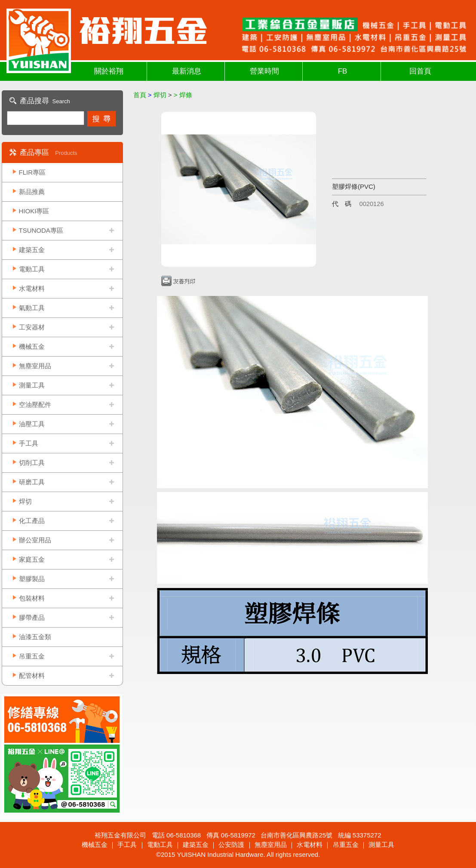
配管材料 (32, 676)
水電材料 (32, 288)
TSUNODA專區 (41, 230)
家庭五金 (32, 559)
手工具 (29, 443)
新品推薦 (32, 192)
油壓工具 (32, 424)
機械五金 (32, 346)
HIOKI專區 (34, 211)
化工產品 (32, 521)
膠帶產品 (32, 617)
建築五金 (32, 250)
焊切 (25, 501)
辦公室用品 (35, 540)
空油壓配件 (35, 405)
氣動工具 (32, 308)
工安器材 (32, 327)
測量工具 (32, 385)
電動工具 (32, 269)
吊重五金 (32, 656)
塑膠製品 (32, 579)
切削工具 (32, 463)
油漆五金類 (35, 637)
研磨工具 (32, 482)
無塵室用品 (35, 366)
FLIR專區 (32, 172)
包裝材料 (32, 598)
